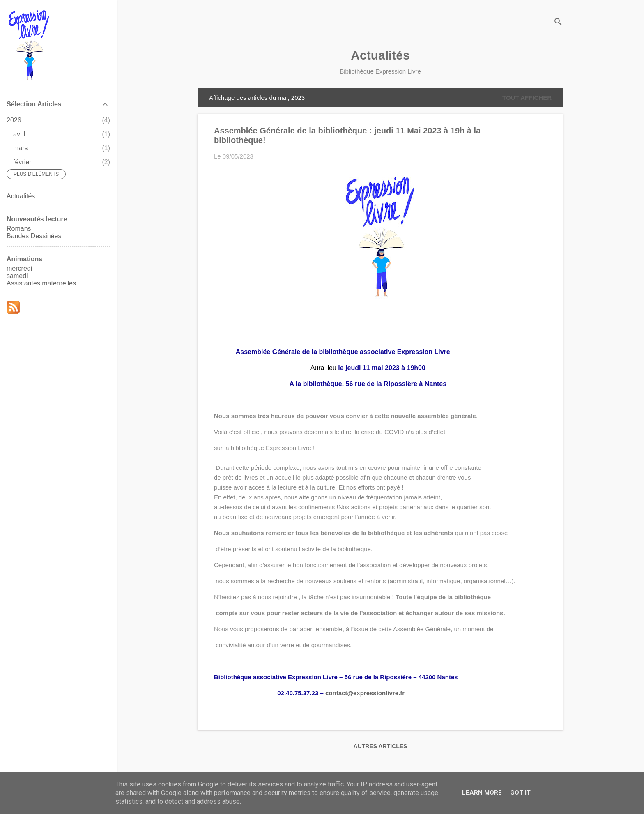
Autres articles (381, 746)
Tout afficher (527, 98)
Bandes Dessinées (34, 236)
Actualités (380, 55)
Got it (520, 793)
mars (21, 148)
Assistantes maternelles (41, 283)
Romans (19, 229)
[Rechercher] (558, 22)
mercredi (19, 268)
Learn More (482, 793)
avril (19, 134)
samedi (17, 276)
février (22, 162)
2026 (14, 120)
